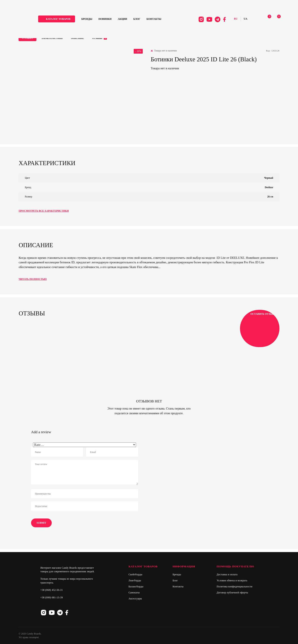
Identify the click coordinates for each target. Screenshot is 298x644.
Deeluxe (269, 187)
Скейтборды (135, 574)
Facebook (223, 20)
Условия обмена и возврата (232, 580)
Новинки (107, 19)
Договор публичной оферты (232, 593)
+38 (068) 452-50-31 (52, 590)
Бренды (89, 19)
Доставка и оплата (227, 574)
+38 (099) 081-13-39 (52, 597)
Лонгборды (135, 580)
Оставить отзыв (260, 328)
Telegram (216, 20)
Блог (139, 19)
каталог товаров (61, 19)
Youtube (208, 20)
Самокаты (134, 593)
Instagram (200, 20)
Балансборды (136, 587)
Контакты (156, 19)
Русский (234, 19)
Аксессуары (135, 599)
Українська (244, 19)
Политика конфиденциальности (235, 587)
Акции (125, 19)
